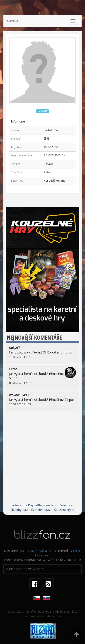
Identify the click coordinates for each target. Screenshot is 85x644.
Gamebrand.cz (41, 510)
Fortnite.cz (18, 505)
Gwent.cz (66, 505)
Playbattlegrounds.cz (42, 505)
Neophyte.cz (19, 510)
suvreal (13, 21)
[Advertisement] (42, 461)
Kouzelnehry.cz (64, 510)
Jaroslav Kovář (34, 551)
